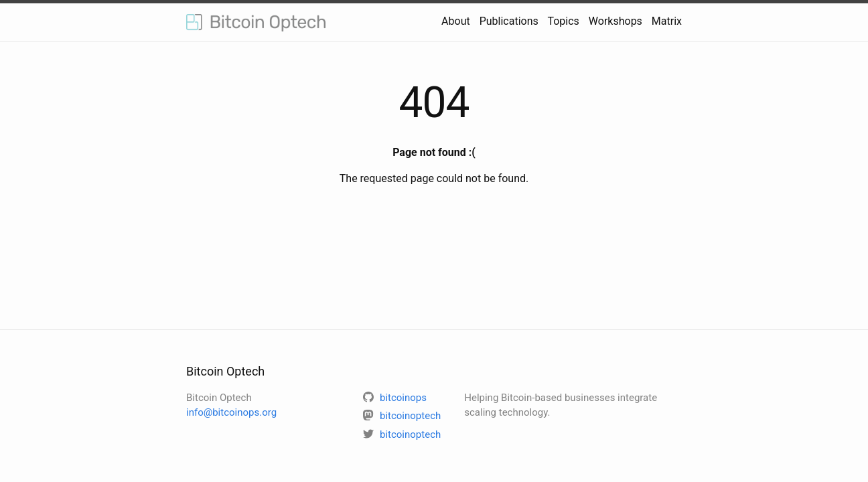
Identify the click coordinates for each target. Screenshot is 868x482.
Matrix (667, 21)
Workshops (616, 21)
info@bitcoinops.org (231, 412)
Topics (563, 21)
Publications (509, 21)
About (456, 21)
